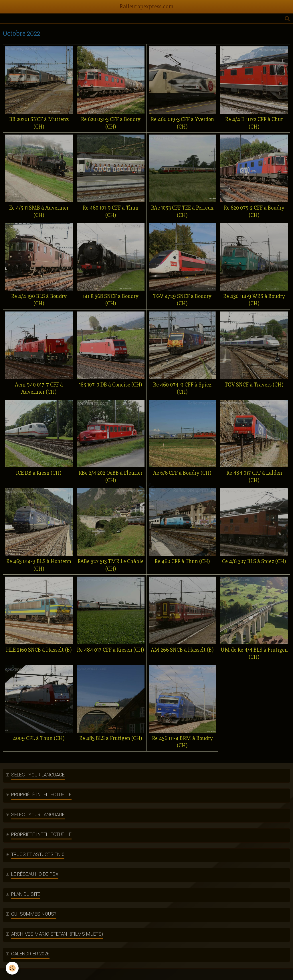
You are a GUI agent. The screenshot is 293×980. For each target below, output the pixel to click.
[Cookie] (12, 968)
